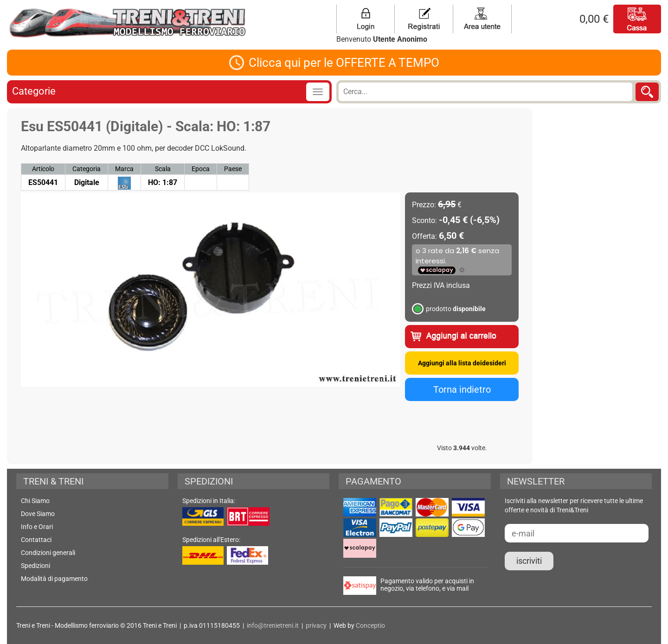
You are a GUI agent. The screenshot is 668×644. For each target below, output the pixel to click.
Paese (233, 169)
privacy (316, 625)
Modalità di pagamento (54, 579)
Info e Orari (37, 527)
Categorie (34, 91)
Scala (163, 169)
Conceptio (370, 625)
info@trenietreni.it (273, 625)
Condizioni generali (48, 553)
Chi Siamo (35, 501)
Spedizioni (35, 566)
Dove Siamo (38, 514)
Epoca (201, 169)
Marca (124, 169)
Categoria (87, 169)
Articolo (43, 169)
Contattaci (36, 540)
